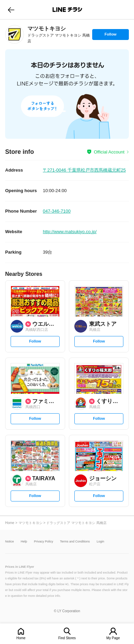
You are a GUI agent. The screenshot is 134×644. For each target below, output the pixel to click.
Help (24, 542)
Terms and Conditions (75, 542)
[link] (15, 34)
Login (100, 542)
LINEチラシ (68, 10)
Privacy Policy (44, 542)
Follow (110, 36)
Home (21, 638)
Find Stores (67, 638)
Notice (10, 542)
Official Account (109, 152)
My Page (113, 638)
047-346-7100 (57, 211)
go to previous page (11, 10)
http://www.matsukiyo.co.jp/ (70, 232)
